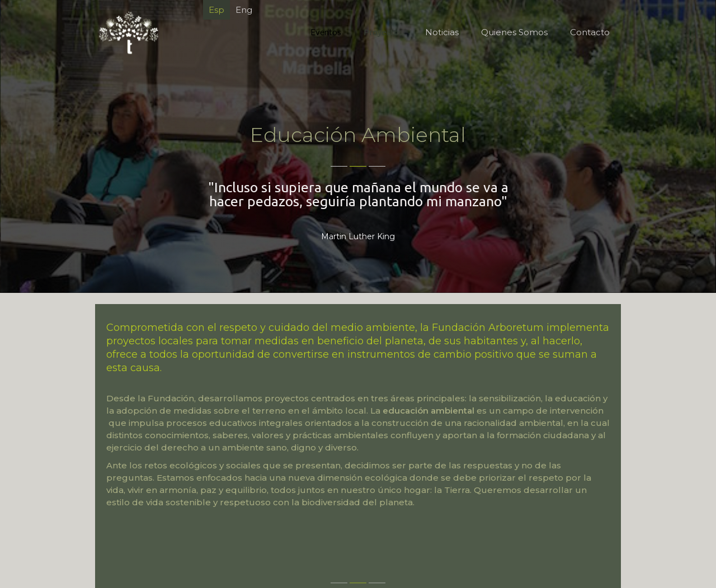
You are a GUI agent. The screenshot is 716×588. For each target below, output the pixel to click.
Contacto (590, 32)
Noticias (442, 32)
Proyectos (383, 32)
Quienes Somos (514, 32)
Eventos (326, 32)
